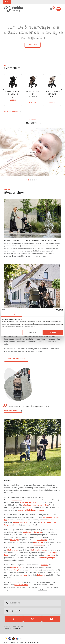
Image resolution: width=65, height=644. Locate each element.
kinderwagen (42, 540)
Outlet (7, 2)
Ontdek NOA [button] (33, 45)
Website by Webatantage (12, 629)
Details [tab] (32, 314)
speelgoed (18, 488)
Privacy (21, 643)
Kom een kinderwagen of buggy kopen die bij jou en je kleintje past (30, 240)
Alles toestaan (53, 333)
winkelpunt (42, 590)
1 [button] (26, 180)
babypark (41, 575)
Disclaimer (14, 643)
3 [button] (30, 180)
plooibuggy (27, 532)
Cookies (7, 643)
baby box (32, 570)
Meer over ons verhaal (16, 359)
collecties (52, 587)
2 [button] (28, 180)
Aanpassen (32, 333)
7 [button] (39, 180)
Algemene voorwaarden (33, 643)
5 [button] (35, 180)
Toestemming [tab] (11, 314)
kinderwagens (31, 488)
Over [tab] (54, 314)
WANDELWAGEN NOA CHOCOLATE (33, 94)
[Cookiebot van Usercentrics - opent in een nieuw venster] (54, 310)
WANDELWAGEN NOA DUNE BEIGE (52, 94)
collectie (52, 488)
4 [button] (33, 180)
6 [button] (37, 180)
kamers (42, 488)
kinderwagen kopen (38, 535)
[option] (32, 36)
